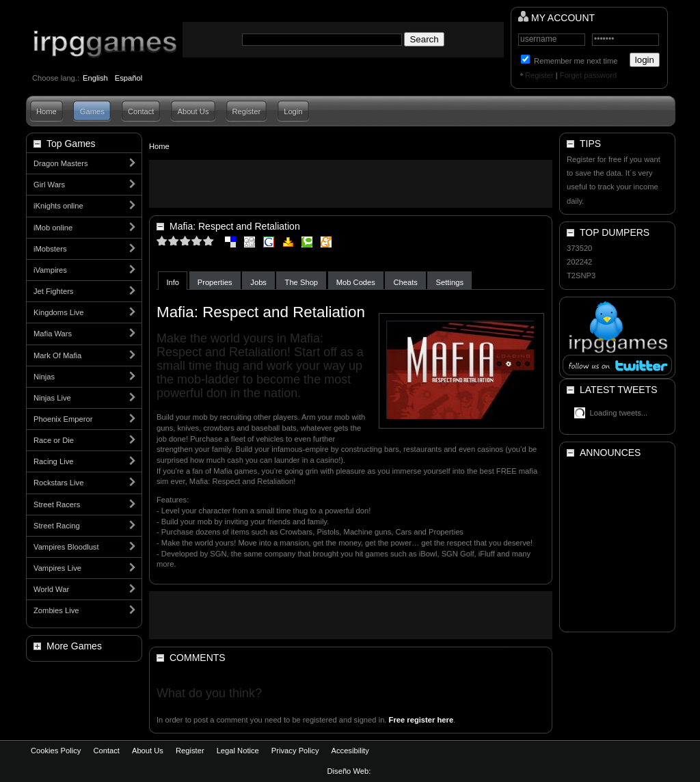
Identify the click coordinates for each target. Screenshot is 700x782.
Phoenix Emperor (63, 419)
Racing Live (53, 461)
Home (46, 111)
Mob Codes (356, 282)
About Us (193, 111)
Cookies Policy (56, 751)
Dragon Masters (61, 163)
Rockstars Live (58, 483)
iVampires (50, 270)
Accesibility (350, 751)
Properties (215, 282)
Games (92, 111)
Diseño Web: (350, 771)
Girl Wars (49, 185)
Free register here (421, 720)
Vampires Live (57, 568)
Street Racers (57, 504)
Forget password (588, 75)
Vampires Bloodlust (66, 547)
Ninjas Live (52, 398)
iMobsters (50, 249)
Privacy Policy (295, 751)
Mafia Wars (53, 334)
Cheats (406, 282)
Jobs (258, 282)
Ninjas (44, 377)
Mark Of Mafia (57, 355)
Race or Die (54, 440)
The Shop (302, 282)
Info (173, 282)
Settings (450, 282)
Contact (141, 111)
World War (51, 589)
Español (129, 78)
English (95, 78)
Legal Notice (238, 751)
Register (539, 75)
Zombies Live (56, 610)
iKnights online (58, 206)
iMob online (53, 228)
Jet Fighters (53, 291)
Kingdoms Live (58, 312)
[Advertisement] (351, 184)
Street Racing (57, 526)
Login (293, 111)
